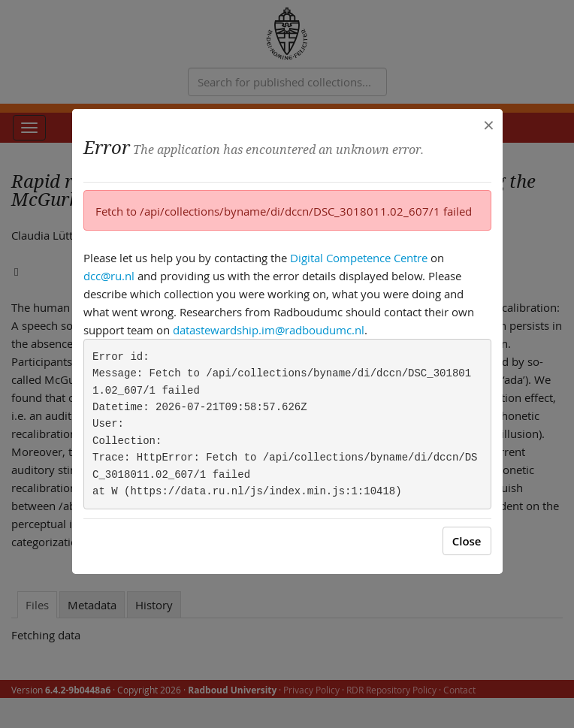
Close (467, 541)
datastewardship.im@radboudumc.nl (269, 330)
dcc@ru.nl (109, 276)
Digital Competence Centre (359, 258)
